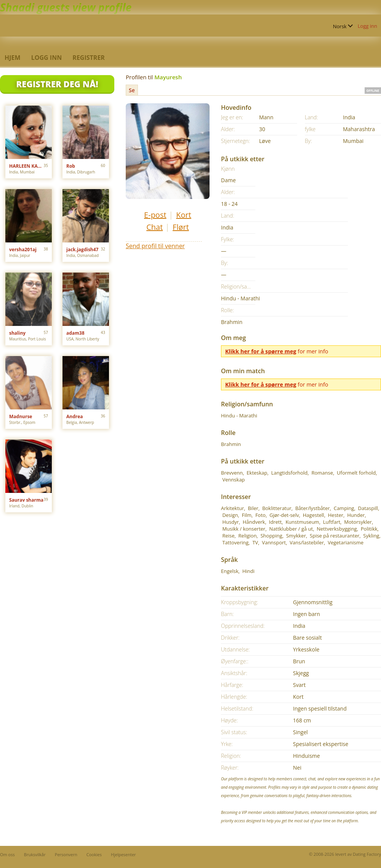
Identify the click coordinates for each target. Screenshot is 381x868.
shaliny (17, 333)
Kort (184, 215)
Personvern (66, 854)
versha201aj (23, 249)
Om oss (7, 854)
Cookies (94, 854)
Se (132, 90)
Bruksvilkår (35, 854)
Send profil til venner (155, 246)
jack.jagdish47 (82, 249)
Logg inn (367, 26)
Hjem (13, 58)
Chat (154, 227)
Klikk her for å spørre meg (261, 351)
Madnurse (21, 416)
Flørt (181, 227)
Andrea (75, 416)
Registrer (89, 58)
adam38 (75, 333)
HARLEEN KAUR (26, 166)
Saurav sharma (26, 500)
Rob (71, 166)
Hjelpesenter (123, 854)
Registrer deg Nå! (57, 84)
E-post (155, 215)
